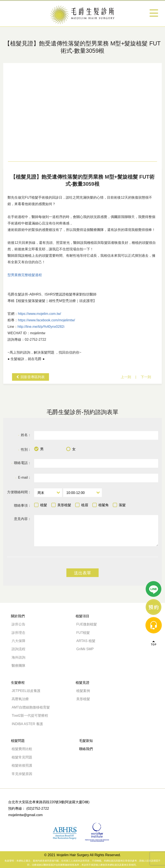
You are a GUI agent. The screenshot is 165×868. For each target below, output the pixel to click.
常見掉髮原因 (22, 774)
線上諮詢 (154, 388)
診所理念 (18, 633)
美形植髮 (83, 699)
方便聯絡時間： (19, 492)
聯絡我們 (86, 749)
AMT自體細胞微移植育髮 (31, 707)
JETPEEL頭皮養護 (26, 691)
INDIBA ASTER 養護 (27, 724)
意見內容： (23, 519)
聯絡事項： (23, 505)
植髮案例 (83, 691)
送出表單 (82, 573)
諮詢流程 (18, 649)
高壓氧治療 (20, 699)
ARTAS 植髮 (86, 641)
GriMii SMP (85, 649)
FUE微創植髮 (87, 624)
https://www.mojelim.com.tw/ (39, 314)
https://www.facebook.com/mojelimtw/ (46, 320)
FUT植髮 (83, 633)
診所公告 (18, 624)
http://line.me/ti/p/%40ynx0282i (41, 327)
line (154, 370)
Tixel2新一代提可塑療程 (30, 716)
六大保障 (18, 641)
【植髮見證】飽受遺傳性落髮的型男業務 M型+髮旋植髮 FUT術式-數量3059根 (82, 15)
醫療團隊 (18, 666)
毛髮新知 (86, 741)
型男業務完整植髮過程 (25, 275)
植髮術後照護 (22, 765)
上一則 (126, 377)
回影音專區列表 (33, 377)
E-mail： (23, 478)
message (154, 406)
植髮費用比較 (22, 749)
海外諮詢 (20, 657)
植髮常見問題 (22, 757)
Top (154, 424)
